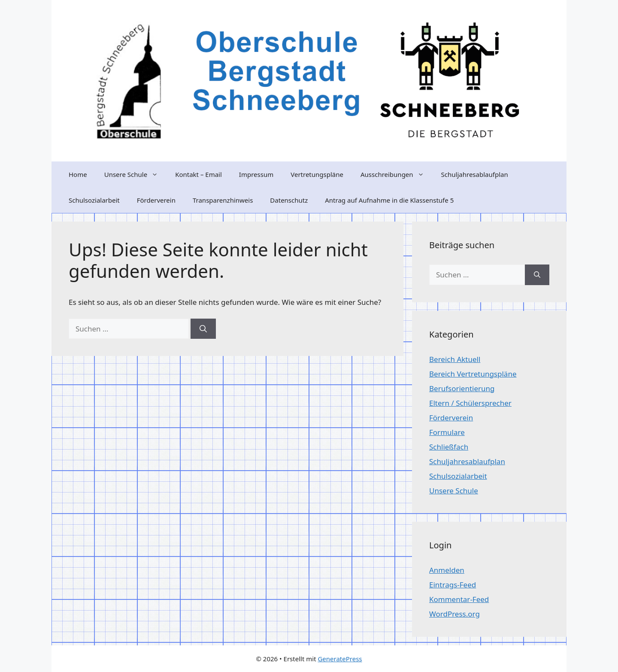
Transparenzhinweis (223, 200)
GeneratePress (340, 659)
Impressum (256, 174)
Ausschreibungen (397, 174)
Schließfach (449, 447)
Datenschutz (289, 200)
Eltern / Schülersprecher (470, 403)
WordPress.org (454, 614)
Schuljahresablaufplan (475, 174)
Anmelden (447, 570)
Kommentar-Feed (459, 599)
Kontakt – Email (198, 174)
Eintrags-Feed (453, 585)
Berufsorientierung (462, 388)
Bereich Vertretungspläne (473, 374)
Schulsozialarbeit (94, 200)
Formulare (447, 432)
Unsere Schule (135, 174)
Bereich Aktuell (455, 359)
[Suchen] (203, 329)
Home (78, 174)
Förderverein (156, 200)
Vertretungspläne (317, 174)
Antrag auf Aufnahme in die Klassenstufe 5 (389, 200)
